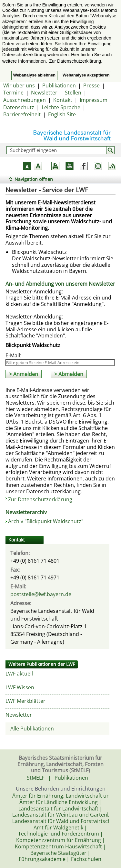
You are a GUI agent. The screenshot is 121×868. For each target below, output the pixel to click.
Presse (91, 85)
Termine (13, 93)
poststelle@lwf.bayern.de (41, 594)
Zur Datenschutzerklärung (40, 499)
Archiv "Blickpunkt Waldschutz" (46, 521)
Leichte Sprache (61, 107)
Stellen (73, 93)
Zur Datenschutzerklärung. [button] (76, 61)
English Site (62, 114)
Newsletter (44, 93)
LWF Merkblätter (25, 701)
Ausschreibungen (25, 100)
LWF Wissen (20, 687)
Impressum (94, 100)
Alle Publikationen (32, 729)
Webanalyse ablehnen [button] (34, 75)
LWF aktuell (19, 674)
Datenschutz (19, 107)
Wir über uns (19, 85)
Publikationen (59, 85)
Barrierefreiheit (22, 114)
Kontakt (63, 100)
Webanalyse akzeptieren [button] (86, 75)
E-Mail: (13, 355)
